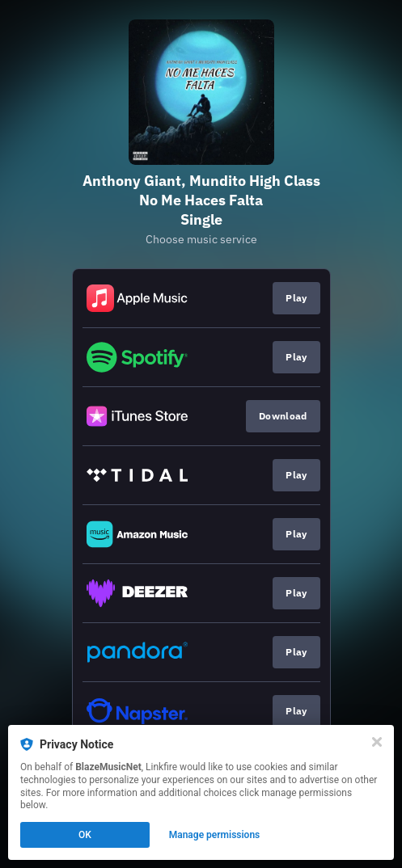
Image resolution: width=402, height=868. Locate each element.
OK (85, 835)
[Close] (377, 742)
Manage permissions (215, 835)
